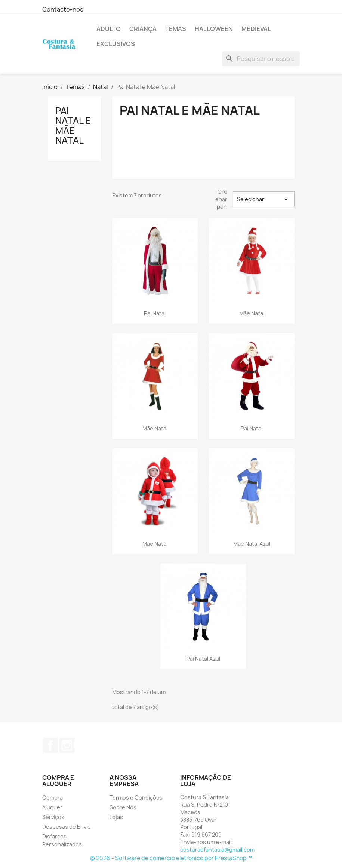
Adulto (109, 29)
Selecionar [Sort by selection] (264, 199)
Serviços (53, 817)
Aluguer (52, 807)
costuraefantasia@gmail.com (217, 849)
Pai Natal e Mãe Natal (73, 125)
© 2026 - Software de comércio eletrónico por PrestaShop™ (171, 858)
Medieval (256, 29)
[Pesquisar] (261, 59)
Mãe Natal (252, 313)
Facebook (50, 745)
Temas (176, 29)
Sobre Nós (123, 807)
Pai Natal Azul (203, 659)
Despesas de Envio (67, 827)
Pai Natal (155, 313)
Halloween (214, 29)
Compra (53, 798)
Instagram (67, 745)
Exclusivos (116, 44)
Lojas (116, 817)
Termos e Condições (136, 798)
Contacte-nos (63, 9)
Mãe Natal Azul (252, 544)
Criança (143, 29)
